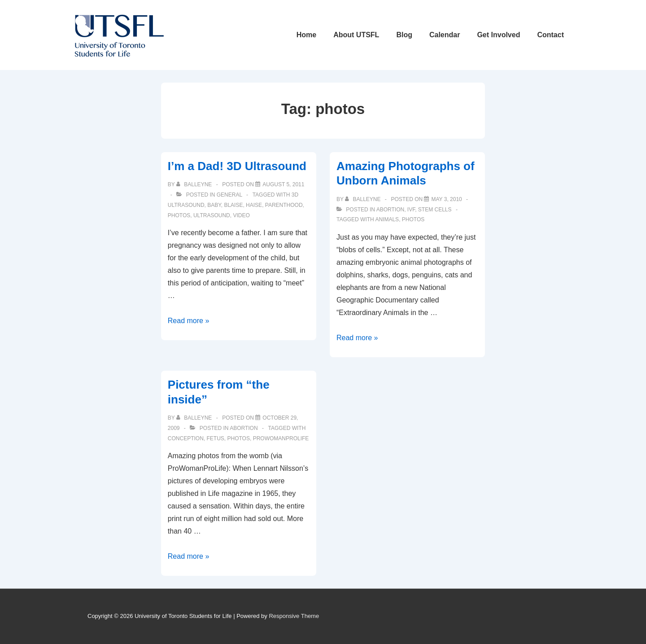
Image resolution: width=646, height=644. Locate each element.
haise (254, 205)
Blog (404, 35)
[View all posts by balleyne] (195, 184)
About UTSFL (356, 35)
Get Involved (498, 35)
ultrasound (212, 215)
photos (179, 215)
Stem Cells (435, 210)
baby (214, 205)
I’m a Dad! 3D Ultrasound (237, 166)
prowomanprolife (281, 438)
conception (186, 438)
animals (387, 219)
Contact (550, 35)
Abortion (390, 210)
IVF (411, 210)
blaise (233, 205)
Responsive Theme (294, 616)
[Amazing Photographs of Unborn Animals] (446, 199)
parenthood (284, 205)
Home (306, 35)
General (229, 195)
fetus (215, 438)
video (241, 215)
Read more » (189, 321)
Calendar (445, 35)
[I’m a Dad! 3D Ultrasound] (283, 184)
